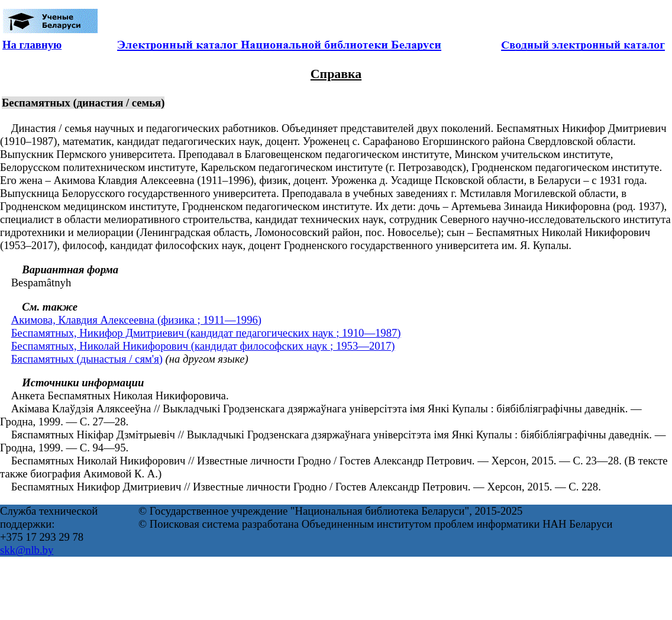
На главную (32, 45)
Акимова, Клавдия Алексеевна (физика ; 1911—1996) (136, 320)
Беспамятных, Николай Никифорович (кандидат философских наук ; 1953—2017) (203, 346)
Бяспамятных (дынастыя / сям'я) (87, 359)
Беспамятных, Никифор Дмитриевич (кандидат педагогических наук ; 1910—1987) (206, 333)
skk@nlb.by (27, 550)
